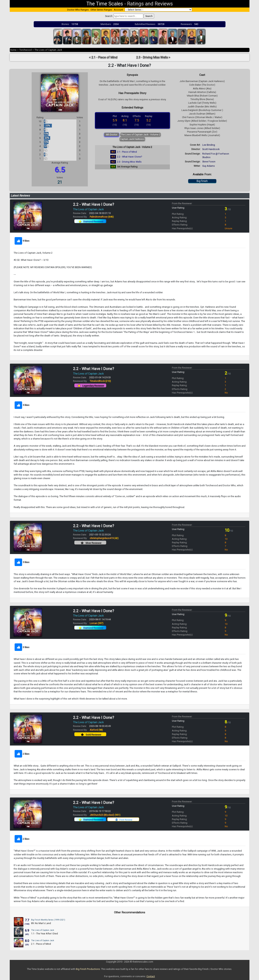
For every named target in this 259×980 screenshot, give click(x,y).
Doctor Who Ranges (78, 10)
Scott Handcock (211, 149)
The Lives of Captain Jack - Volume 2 (141, 135)
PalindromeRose (102, 217)
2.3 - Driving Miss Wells (129, 162)
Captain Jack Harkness (132, 139)
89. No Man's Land (41, 923)
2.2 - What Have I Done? (129, 157)
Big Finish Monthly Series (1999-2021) (48, 920)
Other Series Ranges (101, 10)
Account (118, 10)
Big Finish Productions (88, 969)
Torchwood (25, 50)
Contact (151, 976)
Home (13, 50)
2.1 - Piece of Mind (127, 152)
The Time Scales (105, 4)
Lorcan (97, 623)
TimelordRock (100, 381)
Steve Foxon (209, 162)
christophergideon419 (104, 538)
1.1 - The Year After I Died (44, 934)
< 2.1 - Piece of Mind (103, 57)
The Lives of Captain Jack (48, 50)
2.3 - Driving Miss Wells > (153, 57)
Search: (109, 16)
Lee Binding (209, 145)
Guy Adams (209, 166)
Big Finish (202, 181)
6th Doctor (112, 135)
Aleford (96, 730)
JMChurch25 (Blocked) (105, 815)
